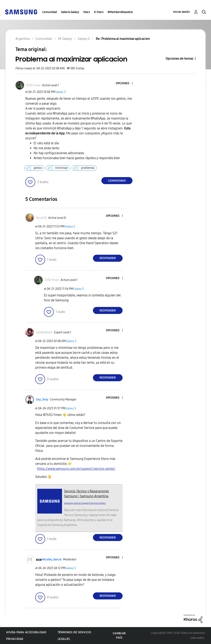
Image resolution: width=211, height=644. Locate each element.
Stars (87, 12)
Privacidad (15, 639)
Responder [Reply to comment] (108, 258)
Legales (64, 639)
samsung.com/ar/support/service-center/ (85, 503)
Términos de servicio (74, 632)
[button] (125, 83)
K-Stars (99, 12)
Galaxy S (60, 92)
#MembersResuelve (120, 12)
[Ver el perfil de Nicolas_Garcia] (52, 559)
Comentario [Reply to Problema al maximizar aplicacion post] (117, 181)
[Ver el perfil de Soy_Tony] (42, 400)
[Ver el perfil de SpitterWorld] (44, 332)
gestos (38, 168)
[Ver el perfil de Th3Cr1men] (33, 85)
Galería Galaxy (70, 12)
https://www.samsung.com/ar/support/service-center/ (76, 469)
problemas (88, 168)
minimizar (61, 168)
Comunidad (50, 12)
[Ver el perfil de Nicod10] (41, 218)
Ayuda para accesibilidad (26, 632)
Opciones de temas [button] (179, 59)
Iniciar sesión (181, 12)
